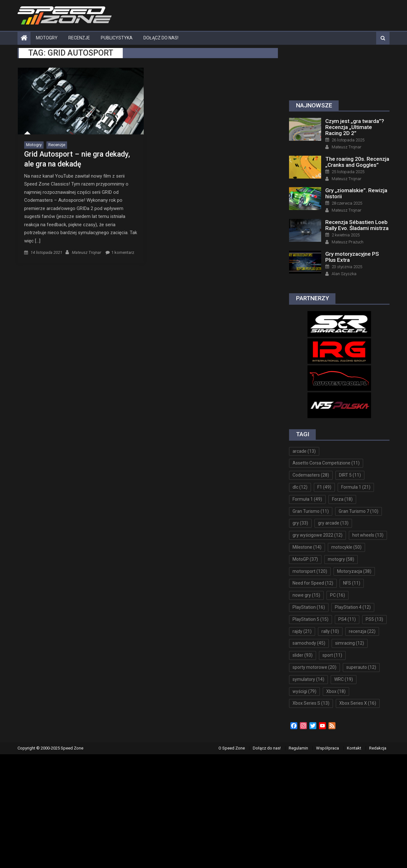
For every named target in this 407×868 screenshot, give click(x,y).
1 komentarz (123, 252)
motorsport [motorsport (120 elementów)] (310, 571)
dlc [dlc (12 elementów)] (300, 487)
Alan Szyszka (344, 274)
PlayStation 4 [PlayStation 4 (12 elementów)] (353, 607)
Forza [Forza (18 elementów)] (342, 499)
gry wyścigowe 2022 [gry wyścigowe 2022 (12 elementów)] (317, 535)
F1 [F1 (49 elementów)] (324, 487)
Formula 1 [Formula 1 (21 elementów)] (356, 487)
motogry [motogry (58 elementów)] (341, 559)
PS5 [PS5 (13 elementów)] (374, 619)
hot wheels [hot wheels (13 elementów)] (368, 535)
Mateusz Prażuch (348, 242)
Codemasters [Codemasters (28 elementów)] (311, 475)
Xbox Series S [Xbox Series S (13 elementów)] (311, 703)
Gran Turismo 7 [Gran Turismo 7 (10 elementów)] (359, 511)
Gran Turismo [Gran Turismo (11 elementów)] (311, 511)
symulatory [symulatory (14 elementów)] (308, 679)
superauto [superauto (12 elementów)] (361, 667)
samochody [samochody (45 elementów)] (309, 643)
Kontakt (354, 748)
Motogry (47, 38)
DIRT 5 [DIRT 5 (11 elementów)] (350, 475)
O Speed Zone (232, 748)
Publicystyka (117, 38)
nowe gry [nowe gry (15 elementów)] (306, 595)
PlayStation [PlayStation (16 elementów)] (309, 607)
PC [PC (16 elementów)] (338, 595)
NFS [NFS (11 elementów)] (352, 583)
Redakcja (378, 748)
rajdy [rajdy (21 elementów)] (302, 631)
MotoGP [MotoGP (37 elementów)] (305, 559)
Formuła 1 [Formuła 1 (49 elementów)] (307, 499)
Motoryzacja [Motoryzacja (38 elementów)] (354, 571)
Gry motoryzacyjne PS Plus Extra (352, 257)
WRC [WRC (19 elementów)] (344, 679)
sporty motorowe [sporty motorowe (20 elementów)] (314, 667)
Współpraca (328, 748)
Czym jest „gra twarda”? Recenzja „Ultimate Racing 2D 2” (355, 127)
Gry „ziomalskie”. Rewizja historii (356, 193)
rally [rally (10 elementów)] (330, 631)
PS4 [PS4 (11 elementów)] (347, 619)
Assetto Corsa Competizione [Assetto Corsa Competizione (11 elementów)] (326, 463)
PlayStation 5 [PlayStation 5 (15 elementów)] (310, 619)
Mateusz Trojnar (86, 252)
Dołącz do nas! (161, 38)
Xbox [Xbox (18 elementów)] (336, 691)
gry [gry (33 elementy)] (300, 523)
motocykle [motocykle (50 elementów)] (346, 547)
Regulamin (298, 748)
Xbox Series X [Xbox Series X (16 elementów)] (358, 703)
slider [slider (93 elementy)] (303, 655)
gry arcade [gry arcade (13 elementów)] (333, 523)
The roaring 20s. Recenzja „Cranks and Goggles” (357, 162)
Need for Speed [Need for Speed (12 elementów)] (313, 583)
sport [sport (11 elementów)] (332, 655)
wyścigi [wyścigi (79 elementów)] (304, 691)
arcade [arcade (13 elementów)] (304, 451)
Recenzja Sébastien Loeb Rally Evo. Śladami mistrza (357, 225)
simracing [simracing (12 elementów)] (350, 643)
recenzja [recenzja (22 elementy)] (362, 631)
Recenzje (79, 38)
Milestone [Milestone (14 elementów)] (307, 547)
